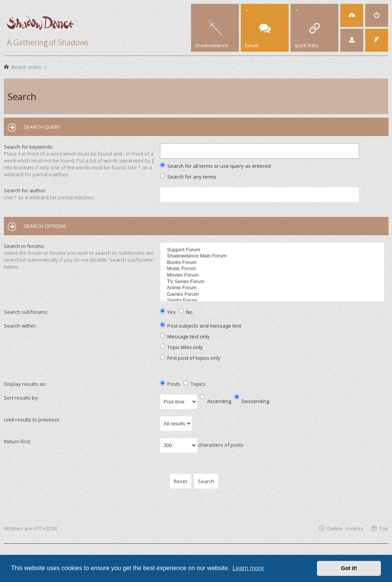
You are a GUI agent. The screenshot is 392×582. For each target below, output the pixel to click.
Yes (168, 312)
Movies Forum (273, 275)
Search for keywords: (29, 147)
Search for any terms (188, 177)
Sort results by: (21, 398)
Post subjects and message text (201, 326)
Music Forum (273, 269)
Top (384, 528)
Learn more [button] (248, 568)
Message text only (185, 336)
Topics (194, 384)
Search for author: (25, 190)
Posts (170, 384)
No (186, 312)
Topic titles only (181, 347)
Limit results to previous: (32, 420)
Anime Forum (273, 288)
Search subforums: (26, 312)
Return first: (17, 441)
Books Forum (273, 263)
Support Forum (273, 250)
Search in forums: (24, 246)
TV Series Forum (273, 282)
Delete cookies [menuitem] (345, 528)
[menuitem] (352, 15)
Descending (252, 401)
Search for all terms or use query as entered (215, 166)
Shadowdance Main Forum (273, 256)
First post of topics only (190, 358)
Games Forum (273, 294)
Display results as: (25, 384)
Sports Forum (273, 301)
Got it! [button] (349, 568)
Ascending (216, 401)
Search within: (20, 326)
